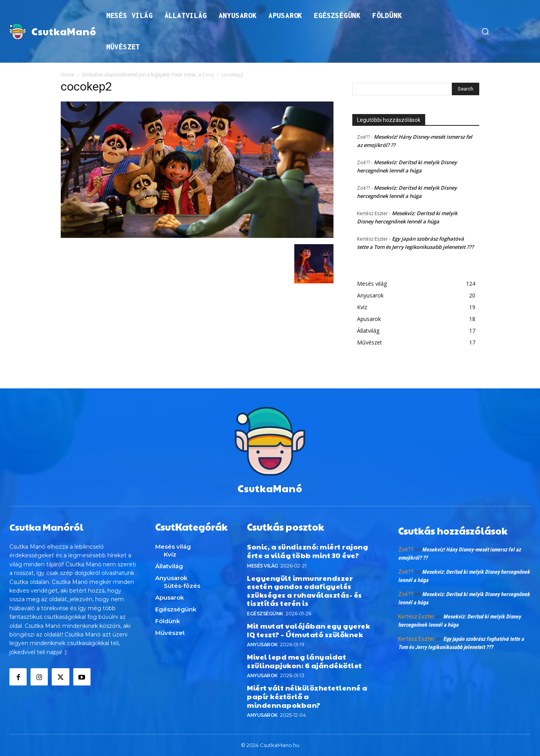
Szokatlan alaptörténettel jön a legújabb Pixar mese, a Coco (148, 75)
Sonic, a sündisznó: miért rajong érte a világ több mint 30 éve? (307, 551)
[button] (485, 31)
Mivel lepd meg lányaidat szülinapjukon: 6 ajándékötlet (304, 661)
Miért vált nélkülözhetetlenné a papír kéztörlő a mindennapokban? (307, 696)
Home (68, 75)
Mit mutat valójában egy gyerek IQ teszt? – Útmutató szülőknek (308, 630)
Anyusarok (262, 645)
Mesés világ (263, 565)
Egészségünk (265, 614)
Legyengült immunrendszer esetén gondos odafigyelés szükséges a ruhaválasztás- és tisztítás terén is (304, 590)
